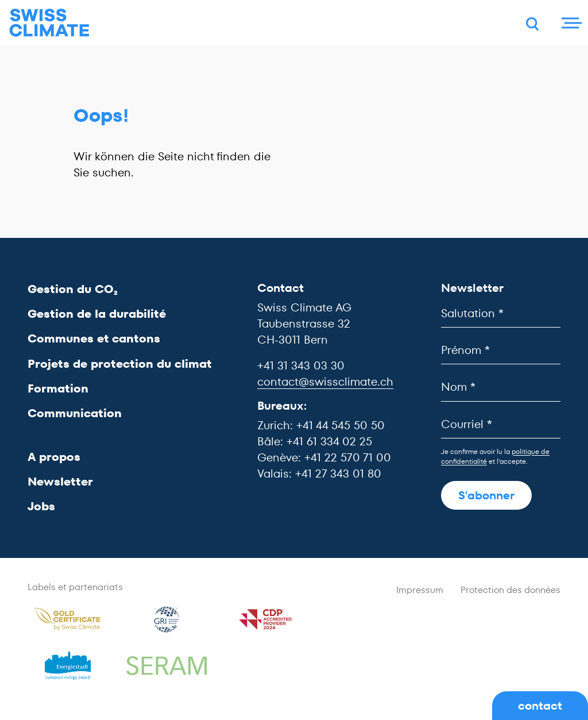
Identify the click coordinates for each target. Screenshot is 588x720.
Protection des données (510, 590)
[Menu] (570, 23)
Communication (75, 413)
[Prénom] (501, 350)
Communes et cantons (94, 338)
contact (540, 706)
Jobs (41, 506)
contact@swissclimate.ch (325, 382)
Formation (58, 388)
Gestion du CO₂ (73, 289)
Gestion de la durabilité (97, 314)
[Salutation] (501, 313)
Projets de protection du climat (120, 364)
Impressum (420, 590)
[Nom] (501, 387)
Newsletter (60, 482)
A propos (54, 457)
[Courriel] (501, 424)
